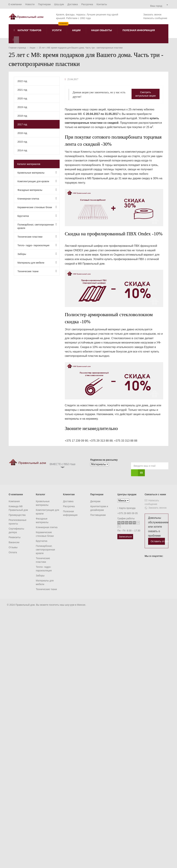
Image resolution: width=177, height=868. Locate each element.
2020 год (22, 98)
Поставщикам (98, 515)
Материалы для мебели (37, 262)
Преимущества (17, 515)
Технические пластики (37, 236)
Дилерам (95, 501)
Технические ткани (37, 271)
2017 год (22, 124)
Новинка (63, 24)
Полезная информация (70, 513)
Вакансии (14, 542)
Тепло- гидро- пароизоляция (37, 245)
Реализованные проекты (18, 522)
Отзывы (13, 547)
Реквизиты (15, 537)
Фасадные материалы (37, 190)
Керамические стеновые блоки (37, 207)
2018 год (22, 116)
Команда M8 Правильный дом (18, 508)
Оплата (13, 552)
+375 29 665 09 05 (127, 513)
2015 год (22, 142)
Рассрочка (69, 506)
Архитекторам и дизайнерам (99, 508)
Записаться (125, 537)
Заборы (37, 254)
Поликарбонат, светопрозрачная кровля (37, 226)
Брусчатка (37, 216)
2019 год (22, 107)
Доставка (68, 501)
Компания (14, 501)
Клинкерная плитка (37, 198)
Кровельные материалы (37, 172)
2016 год (22, 133)
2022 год (22, 81)
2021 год (22, 90)
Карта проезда (126, 508)
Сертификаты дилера (16, 530)
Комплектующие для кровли (37, 181)
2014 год (22, 150)
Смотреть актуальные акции (146, 94)
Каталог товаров (28, 30)
